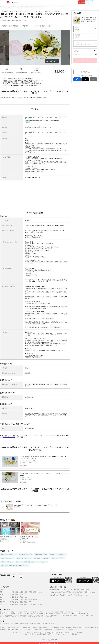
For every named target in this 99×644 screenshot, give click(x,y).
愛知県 (21, 598)
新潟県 (21, 595)
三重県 (26, 598)
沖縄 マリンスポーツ (5, 617)
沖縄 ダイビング (15, 612)
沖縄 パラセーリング (83, 614)
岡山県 (21, 601)
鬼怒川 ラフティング (56, 615)
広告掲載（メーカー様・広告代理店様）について (59, 632)
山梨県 (12, 595)
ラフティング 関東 (39, 614)
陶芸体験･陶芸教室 (54, 590)
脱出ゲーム (64, 596)
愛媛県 (21, 603)
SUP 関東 (41, 617)
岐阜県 (17, 598)
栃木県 (12, 593)
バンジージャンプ (73, 596)
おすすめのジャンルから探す (58, 587)
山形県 (30, 591)
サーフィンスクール (90, 593)
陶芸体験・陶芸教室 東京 (61, 612)
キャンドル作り (53, 594)
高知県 (26, 603)
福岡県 (12, 604)
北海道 (2, 590)
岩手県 (17, 591)
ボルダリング (80, 594)
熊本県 (26, 604)
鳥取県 (12, 601)
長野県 (17, 595)
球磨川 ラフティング (67, 615)
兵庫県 (26, 599)
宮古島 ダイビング (32, 617)
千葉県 (30, 593)
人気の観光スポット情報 (48, 624)
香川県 (17, 603)
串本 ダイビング (45, 615)
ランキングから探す (5, 624)
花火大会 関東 (48, 617)
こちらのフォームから (9, 437)
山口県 (30, 601)
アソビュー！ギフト (35, 624)
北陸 (1, 596)
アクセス (26, 26)
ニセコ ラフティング (50, 614)
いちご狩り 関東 (89, 615)
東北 (1, 591)
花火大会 (86, 596)
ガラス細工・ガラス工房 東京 (19, 617)
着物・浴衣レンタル (54, 596)
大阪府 (21, 599)
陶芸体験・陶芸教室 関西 (36, 612)
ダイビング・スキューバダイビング (74, 591)
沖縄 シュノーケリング (85, 612)
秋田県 (26, 591)
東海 (1, 598)
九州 (1, 604)
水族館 (80, 596)
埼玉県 (26, 593)
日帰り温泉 (76, 590)
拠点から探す (15, 624)
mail (93, 79)
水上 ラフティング (61, 614)
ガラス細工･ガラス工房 (66, 590)
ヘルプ (28, 632)
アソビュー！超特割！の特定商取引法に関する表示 (37, 634)
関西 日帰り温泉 (15, 614)
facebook (77, 79)
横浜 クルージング (72, 614)
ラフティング (89, 594)
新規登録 (82, 2)
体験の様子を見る (52, 61)
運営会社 (75, 634)
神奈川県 (40, 593)
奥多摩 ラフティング (34, 615)
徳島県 (12, 603)
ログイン (89, 2)
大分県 (30, 604)
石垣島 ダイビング (73, 612)
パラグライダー (67, 593)
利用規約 (80, 632)
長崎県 (21, 604)
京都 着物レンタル (5, 612)
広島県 (26, 601)
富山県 (12, 596)
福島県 (35, 591)
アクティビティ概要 (10, 26)
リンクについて (18, 632)
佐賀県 (17, 604)
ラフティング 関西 (79, 615)
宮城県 (21, 591)
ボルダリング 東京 (48, 612)
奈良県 (30, 599)
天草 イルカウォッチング (6, 615)
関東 (1, 593)
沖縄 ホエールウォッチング (21, 615)
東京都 (35, 593)
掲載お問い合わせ (24, 624)
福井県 (21, 596)
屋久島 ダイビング (5, 614)
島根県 (17, 601)
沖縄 (1, 606)
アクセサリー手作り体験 (56, 593)
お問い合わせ (37, 632)
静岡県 (12, 598)
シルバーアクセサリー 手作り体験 (67, 594)
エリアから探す (4, 587)
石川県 (17, 596)
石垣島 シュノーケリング (26, 614)
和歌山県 (35, 599)
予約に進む (85, 60)
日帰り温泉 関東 (24, 612)
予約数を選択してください (83, 44)
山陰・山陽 (3, 601)
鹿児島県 (40, 604)
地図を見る (28, 122)
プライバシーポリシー (62, 634)
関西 (1, 599)
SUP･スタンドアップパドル (56, 591)
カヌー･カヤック (85, 590)
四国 (1, 603)
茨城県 (21, 593)
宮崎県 (35, 604)
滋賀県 (12, 599)
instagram (14, 577)
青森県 (12, 591)
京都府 (17, 599)
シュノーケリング (88, 591)
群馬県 (17, 593)
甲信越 (2, 595)
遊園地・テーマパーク (78, 593)
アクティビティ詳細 (42, 26)
